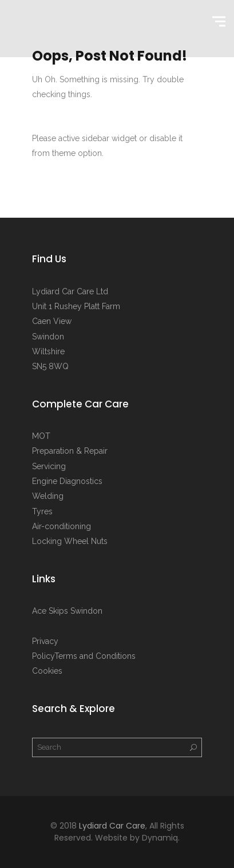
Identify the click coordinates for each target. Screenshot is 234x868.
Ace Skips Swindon (67, 611)
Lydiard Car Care (112, 826)
